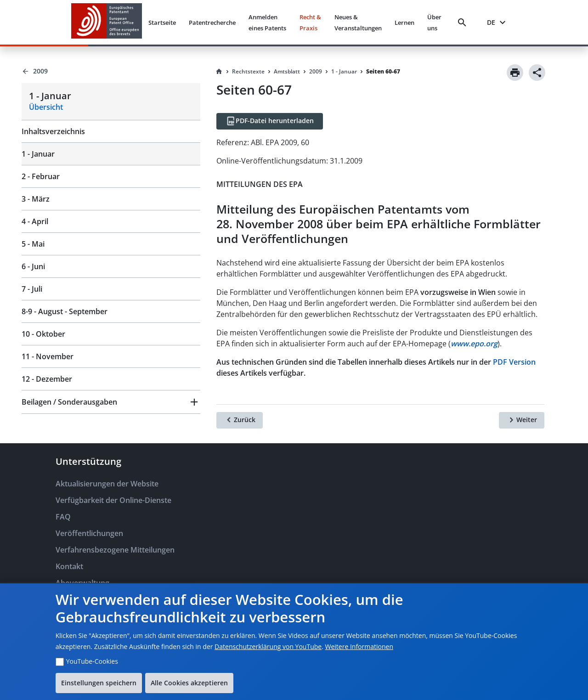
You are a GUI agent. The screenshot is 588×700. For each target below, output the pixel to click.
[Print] (515, 73)
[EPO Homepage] (107, 22)
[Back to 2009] (111, 71)
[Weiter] (522, 420)
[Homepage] (219, 72)
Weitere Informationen (359, 646)
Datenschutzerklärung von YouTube (268, 646)
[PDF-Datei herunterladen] (270, 121)
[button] (111, 402)
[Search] (464, 23)
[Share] (537, 73)
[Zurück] (240, 420)
